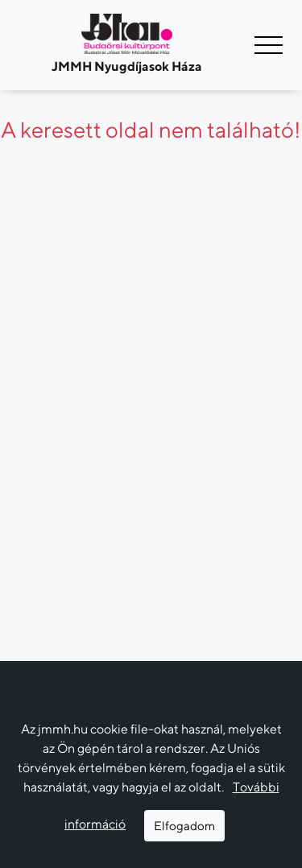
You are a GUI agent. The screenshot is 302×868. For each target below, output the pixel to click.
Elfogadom (184, 825)
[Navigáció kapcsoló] (269, 45)
